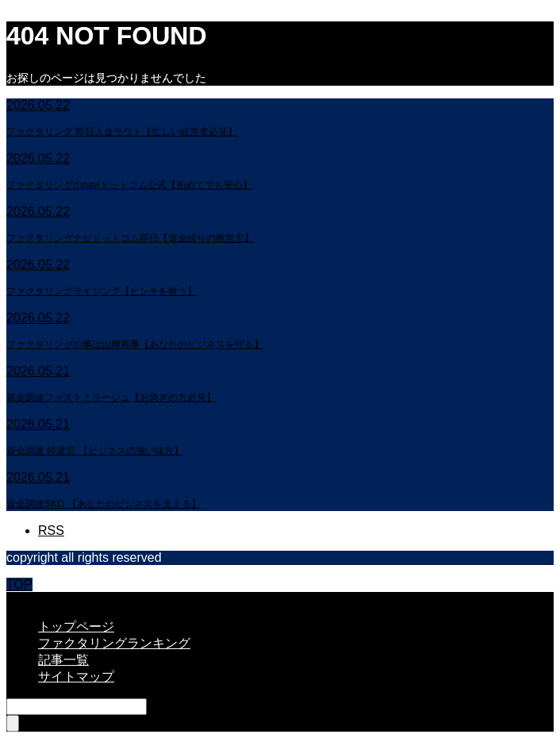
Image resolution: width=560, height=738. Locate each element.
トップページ (76, 627)
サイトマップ (76, 676)
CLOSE (28, 599)
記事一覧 (63, 660)
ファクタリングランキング (114, 643)
